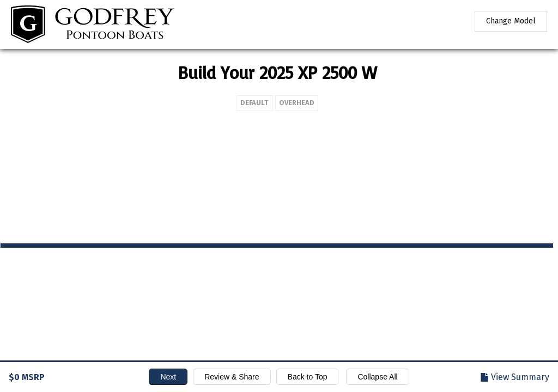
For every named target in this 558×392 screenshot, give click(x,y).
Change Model (511, 21)
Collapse (377, 377)
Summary (520, 377)
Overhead (184, 103)
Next (168, 377)
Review (232, 377)
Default (142, 103)
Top (308, 377)
